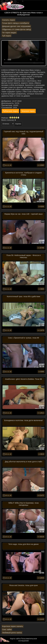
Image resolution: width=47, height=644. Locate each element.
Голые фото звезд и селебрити (16, 23)
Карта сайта (15, 639)
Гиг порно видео (9, 33)
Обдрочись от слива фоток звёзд (16, 29)
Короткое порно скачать (13, 626)
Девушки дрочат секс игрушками (16, 26)
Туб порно (7, 36)
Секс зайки (7, 629)
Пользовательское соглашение (28, 640)
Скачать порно (9, 20)
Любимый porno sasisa (12, 633)
